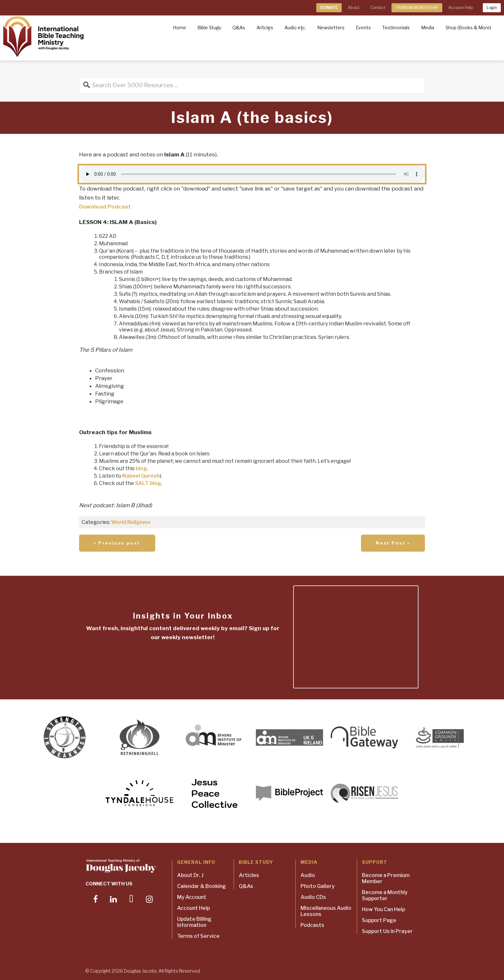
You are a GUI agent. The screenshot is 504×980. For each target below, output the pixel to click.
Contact (378, 8)
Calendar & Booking (202, 886)
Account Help (461, 8)
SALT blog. (149, 483)
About (354, 8)
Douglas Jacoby (140, 971)
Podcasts (312, 925)
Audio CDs (313, 897)
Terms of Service (198, 936)
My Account (192, 897)
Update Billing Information (194, 922)
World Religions (131, 522)
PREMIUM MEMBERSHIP (417, 8)
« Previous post (117, 543)
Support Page (379, 920)
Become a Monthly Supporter (385, 895)
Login (492, 8)
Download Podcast (105, 207)
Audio (308, 875)
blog (141, 468)
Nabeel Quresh (141, 476)
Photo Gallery (318, 886)
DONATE (329, 8)
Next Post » (393, 543)
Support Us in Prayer (387, 931)
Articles (249, 875)
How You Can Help (383, 909)
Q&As (246, 886)
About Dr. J (190, 875)
